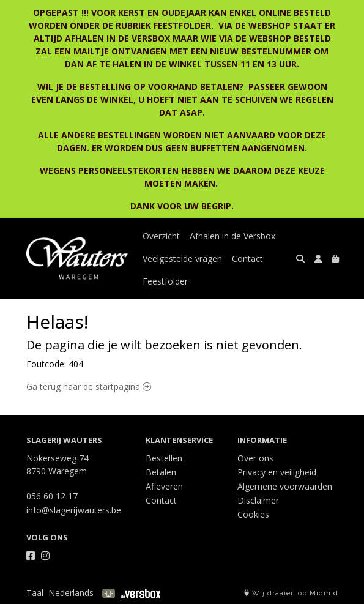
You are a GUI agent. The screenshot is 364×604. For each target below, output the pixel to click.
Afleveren (164, 486)
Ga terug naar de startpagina (89, 386)
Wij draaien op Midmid (291, 593)
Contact (247, 259)
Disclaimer (258, 500)
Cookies (253, 514)
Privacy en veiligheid (277, 472)
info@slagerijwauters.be (74, 510)
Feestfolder (165, 281)
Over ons (255, 458)
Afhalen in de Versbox (232, 236)
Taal (35, 593)
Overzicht (161, 236)
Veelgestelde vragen (182, 259)
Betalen (161, 472)
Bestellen (164, 458)
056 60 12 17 (52, 496)
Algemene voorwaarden (285, 486)
